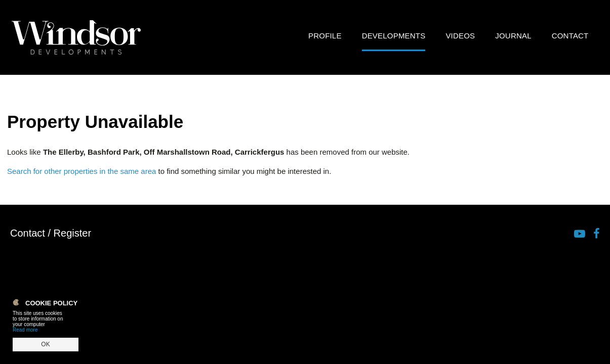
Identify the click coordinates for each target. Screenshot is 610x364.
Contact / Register (51, 233)
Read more (25, 330)
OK (45, 344)
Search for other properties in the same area (82, 171)
